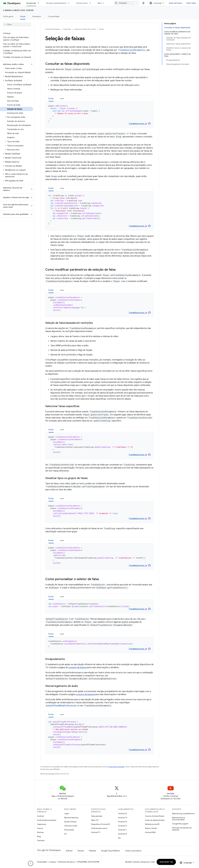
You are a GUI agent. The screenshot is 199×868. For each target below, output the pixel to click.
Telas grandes (97, 816)
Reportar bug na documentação (179, 819)
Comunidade (54, 16)
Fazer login (191, 3)
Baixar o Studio (151, 828)
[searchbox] (17, 25)
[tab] (51, 98)
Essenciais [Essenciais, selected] (31, 3)
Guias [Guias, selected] (23, 16)
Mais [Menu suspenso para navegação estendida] (100, 3)
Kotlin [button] (51, 98)
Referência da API (152, 824)
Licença (53, 862)
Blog (39, 836)
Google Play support (180, 824)
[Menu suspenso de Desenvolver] (91, 3)
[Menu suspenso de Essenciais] (40, 3)
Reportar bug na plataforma (183, 813)
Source (40, 828)
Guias (102, 29)
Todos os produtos (133, 851)
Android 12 (123, 826)
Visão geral (8, 16)
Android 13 (122, 822)
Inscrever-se (166, 862)
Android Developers (53, 29)
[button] (15, 64)
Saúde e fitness (70, 822)
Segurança (42, 824)
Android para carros (99, 828)
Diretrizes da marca (66, 862)
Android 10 (123, 834)
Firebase (92, 851)
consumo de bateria (77, 668)
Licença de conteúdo (116, 767)
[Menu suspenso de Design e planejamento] (70, 3)
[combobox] (126, 3)
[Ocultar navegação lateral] (31, 863)
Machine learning (71, 818)
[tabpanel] (99, 115)
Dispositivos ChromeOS (101, 824)
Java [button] (62, 98)
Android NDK (150, 832)
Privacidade (69, 830)
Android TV (96, 832)
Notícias (40, 832)
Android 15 (123, 813)
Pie (119, 838)
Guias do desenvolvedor (155, 820)
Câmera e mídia (71, 826)
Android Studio (176, 3)
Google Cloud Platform (110, 851)
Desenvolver (82, 3)
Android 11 (122, 830)
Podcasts (41, 840)
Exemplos (37, 16)
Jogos (67, 813)
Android (40, 816)
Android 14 (123, 818)
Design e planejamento (56, 3)
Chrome (81, 851)
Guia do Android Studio (155, 816)
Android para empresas (47, 820)
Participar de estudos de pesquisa (182, 829)
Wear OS (95, 820)
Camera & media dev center (18, 10)
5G (65, 834)
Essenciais (67, 29)
